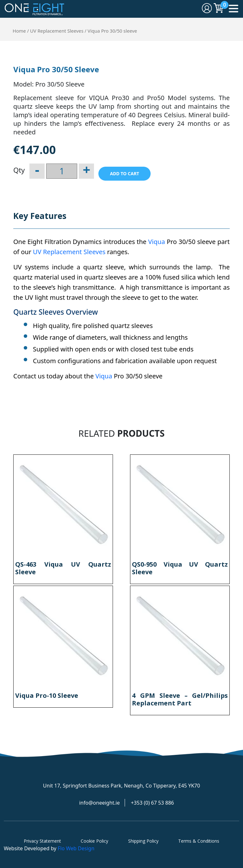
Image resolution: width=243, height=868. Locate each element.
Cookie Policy (94, 841)
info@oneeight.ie (99, 803)
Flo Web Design (76, 848)
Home (19, 31)
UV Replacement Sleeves (57, 31)
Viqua (156, 242)
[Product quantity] (62, 171)
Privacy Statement (42, 841)
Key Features (40, 216)
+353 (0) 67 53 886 (153, 803)
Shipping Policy (143, 841)
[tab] (40, 219)
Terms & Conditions (199, 841)
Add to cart (124, 174)
